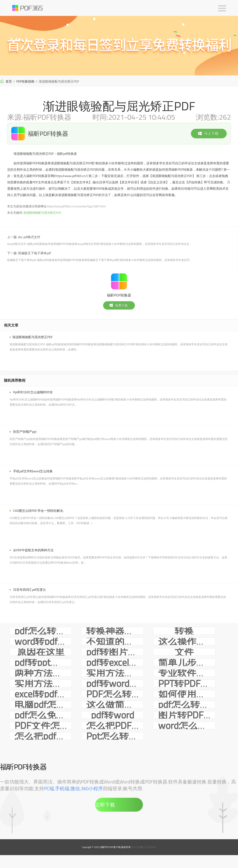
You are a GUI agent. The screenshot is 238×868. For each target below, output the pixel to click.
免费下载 (118, 305)
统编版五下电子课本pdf (34, 253)
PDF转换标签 (149, 847)
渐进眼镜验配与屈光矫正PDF (42, 213)
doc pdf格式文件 (29, 237)
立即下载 (105, 805)
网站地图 (136, 847)
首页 (9, 81)
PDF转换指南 (25, 81)
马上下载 (208, 134)
